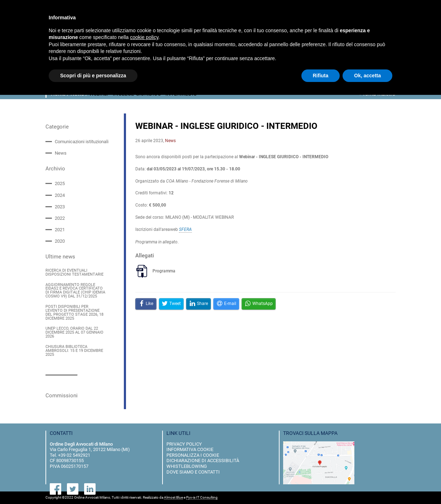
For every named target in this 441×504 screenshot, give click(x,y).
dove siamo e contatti (193, 472)
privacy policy (184, 444)
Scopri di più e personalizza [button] (93, 76)
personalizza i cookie (193, 455)
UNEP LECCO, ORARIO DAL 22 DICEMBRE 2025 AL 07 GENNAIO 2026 (74, 333)
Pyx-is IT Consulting (202, 498)
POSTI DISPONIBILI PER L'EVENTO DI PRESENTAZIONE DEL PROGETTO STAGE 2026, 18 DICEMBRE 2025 (74, 313)
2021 (60, 230)
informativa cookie (190, 449)
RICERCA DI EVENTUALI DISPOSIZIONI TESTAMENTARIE (74, 273)
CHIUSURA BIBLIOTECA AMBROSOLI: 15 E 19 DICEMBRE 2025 (74, 351)
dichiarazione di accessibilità (203, 461)
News (61, 153)
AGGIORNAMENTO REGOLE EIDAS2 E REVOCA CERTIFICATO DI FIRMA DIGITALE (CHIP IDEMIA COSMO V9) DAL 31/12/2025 (75, 291)
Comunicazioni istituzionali (82, 142)
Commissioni (62, 396)
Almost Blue (173, 498)
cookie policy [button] (144, 37)
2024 (60, 195)
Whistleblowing (187, 466)
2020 (60, 241)
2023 (60, 207)
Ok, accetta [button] (367, 76)
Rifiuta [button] (321, 76)
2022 (60, 218)
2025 (60, 183)
